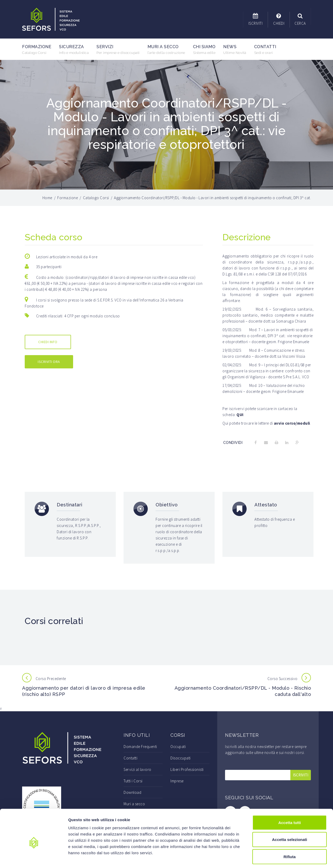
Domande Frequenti (140, 747)
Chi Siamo (204, 50)
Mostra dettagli (274, 858)
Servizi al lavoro (137, 769)
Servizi (118, 50)
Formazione (37, 50)
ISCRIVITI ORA (49, 362)
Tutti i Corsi (133, 781)
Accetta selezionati (289, 817)
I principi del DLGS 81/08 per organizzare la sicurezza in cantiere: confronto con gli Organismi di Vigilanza (267, 371)
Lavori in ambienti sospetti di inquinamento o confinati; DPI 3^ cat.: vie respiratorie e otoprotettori (268, 336)
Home (47, 198)
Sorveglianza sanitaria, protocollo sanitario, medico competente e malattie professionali (268, 315)
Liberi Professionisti (187, 769)
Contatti (265, 50)
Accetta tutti (290, 800)
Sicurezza (74, 50)
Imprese (177, 781)
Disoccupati (181, 758)
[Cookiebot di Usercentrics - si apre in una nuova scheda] (34, 858)
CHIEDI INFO (48, 342)
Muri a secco (166, 50)
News (235, 50)
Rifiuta (290, 834)
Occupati (178, 747)
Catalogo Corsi (96, 198)
